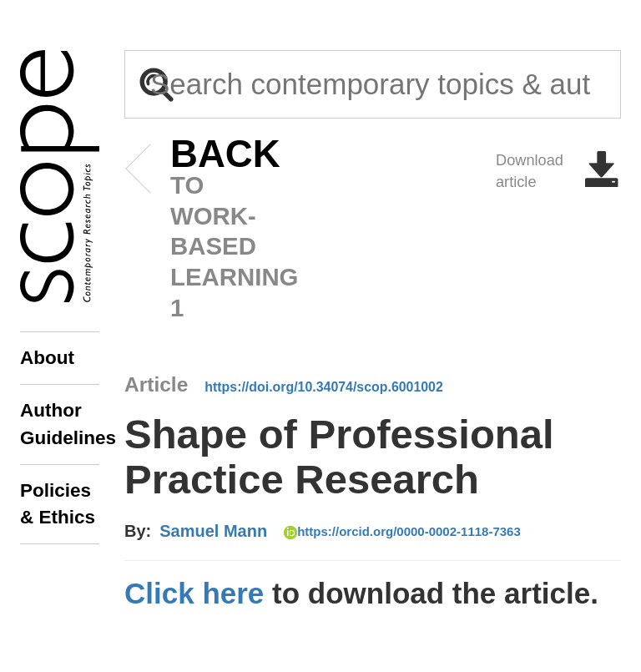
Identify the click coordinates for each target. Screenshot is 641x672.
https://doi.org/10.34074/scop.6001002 (324, 387)
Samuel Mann (213, 531)
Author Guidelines (60, 424)
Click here (194, 593)
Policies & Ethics (58, 504)
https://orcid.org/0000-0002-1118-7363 (402, 532)
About (47, 358)
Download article (558, 171)
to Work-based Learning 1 (200, 230)
